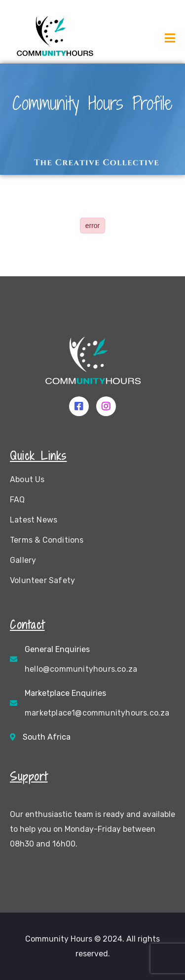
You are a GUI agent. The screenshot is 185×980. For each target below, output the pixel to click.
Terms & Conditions (47, 540)
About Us (27, 479)
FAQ (18, 500)
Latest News (34, 520)
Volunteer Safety (42, 580)
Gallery (23, 560)
